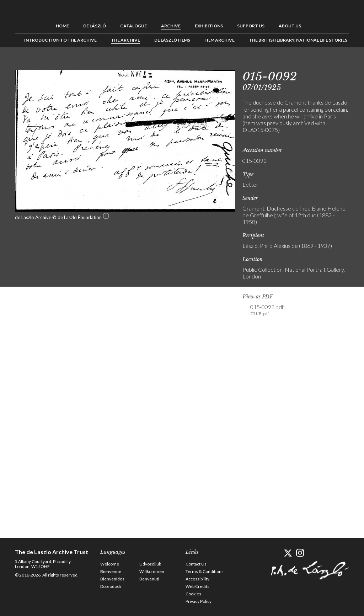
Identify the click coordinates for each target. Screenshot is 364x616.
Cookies (193, 594)
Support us (251, 26)
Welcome (110, 564)
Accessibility (197, 579)
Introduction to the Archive (60, 40)
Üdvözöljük (150, 564)
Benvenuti (149, 579)
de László (95, 26)
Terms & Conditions (205, 571)
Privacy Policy (199, 601)
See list (333, 63)
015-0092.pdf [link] (267, 310)
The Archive (125, 40)
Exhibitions (209, 26)
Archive (171, 26)
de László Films (172, 40)
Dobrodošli (111, 586)
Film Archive (220, 40)
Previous (322, 63)
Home (62, 26)
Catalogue (133, 26)
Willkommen (152, 571)
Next (344, 63)
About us (290, 26)
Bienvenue (111, 571)
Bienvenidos (112, 579)
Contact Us (196, 564)
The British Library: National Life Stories (298, 40)
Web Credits (197, 586)
